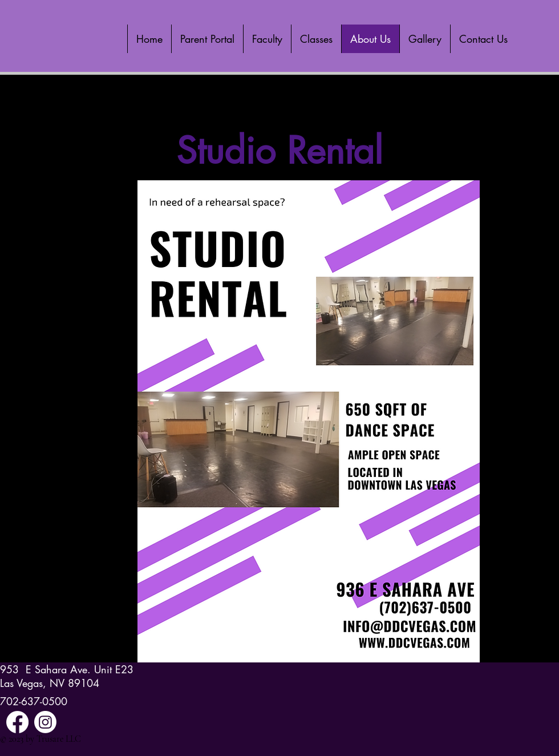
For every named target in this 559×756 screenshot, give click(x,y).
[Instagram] (45, 722)
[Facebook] (17, 722)
